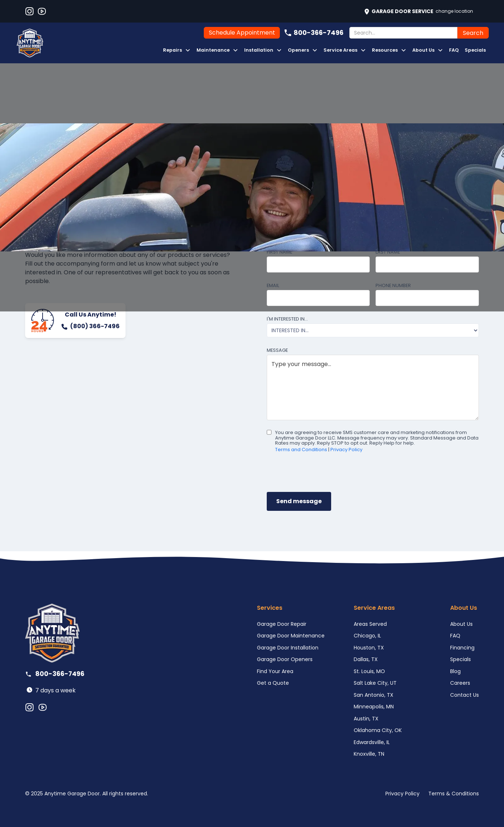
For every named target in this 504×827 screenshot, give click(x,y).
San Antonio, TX (374, 695)
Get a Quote (273, 683)
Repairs (172, 50)
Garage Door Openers (285, 659)
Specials (475, 50)
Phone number (393, 285)
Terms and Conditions (301, 450)
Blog (455, 671)
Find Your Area (275, 671)
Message (277, 350)
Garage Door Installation (288, 648)
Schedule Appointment (242, 33)
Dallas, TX (366, 659)
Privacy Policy (346, 450)
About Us (423, 50)
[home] (30, 43)
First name (279, 252)
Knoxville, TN (369, 754)
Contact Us (465, 695)
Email (273, 285)
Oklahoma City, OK (378, 730)
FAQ (454, 50)
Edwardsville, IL (372, 742)
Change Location (454, 11)
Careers (460, 683)
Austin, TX (366, 719)
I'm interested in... (287, 319)
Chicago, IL (367, 636)
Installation (259, 50)
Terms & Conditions (454, 794)
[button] (177, 50)
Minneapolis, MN (374, 707)
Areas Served (370, 624)
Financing (462, 648)
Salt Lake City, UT (375, 683)
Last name (388, 252)
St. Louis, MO (369, 671)
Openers (298, 50)
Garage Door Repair (282, 624)
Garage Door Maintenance (291, 636)
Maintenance (213, 50)
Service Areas (340, 50)
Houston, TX (369, 648)
